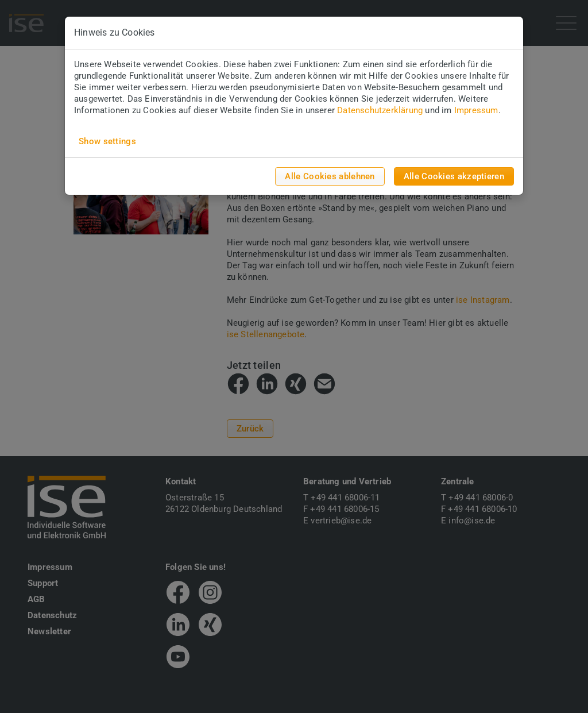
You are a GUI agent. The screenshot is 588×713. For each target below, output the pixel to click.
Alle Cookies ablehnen (330, 176)
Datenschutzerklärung (380, 110)
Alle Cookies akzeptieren (454, 176)
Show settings (107, 141)
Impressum (476, 110)
